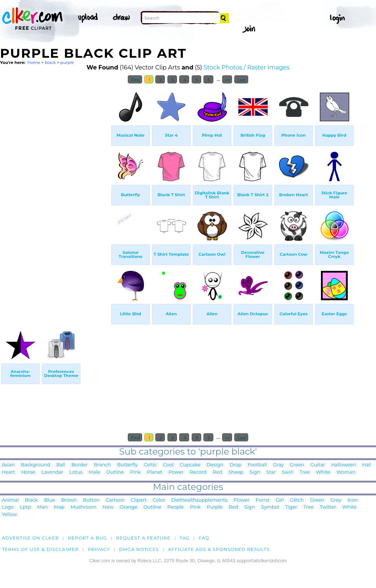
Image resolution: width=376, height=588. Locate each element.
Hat (367, 465)
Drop (235, 465)
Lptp (25, 507)
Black (31, 500)
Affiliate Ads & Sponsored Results (219, 549)
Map (59, 507)
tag (185, 538)
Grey (336, 500)
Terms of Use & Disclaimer (40, 549)
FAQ (204, 538)
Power (176, 472)
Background (35, 465)
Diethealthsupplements (200, 500)
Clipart (139, 500)
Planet (155, 472)
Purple (215, 507)
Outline (115, 472)
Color (159, 500)
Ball (61, 465)
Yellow (9, 515)
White (323, 472)
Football (257, 465)
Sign (255, 472)
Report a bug (88, 538)
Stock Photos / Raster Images (247, 67)
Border (79, 465)
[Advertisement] (55, 198)
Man (42, 507)
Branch (102, 465)
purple (67, 62)
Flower (241, 500)
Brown (69, 500)
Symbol (270, 507)
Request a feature (143, 538)
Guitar (317, 465)
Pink (135, 472)
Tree (305, 472)
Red (217, 472)
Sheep (236, 472)
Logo (8, 507)
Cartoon (115, 500)
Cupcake (190, 465)
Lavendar (52, 472)
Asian (8, 465)
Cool (169, 465)
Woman (346, 472)
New (108, 507)
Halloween (344, 465)
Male (95, 472)
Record (198, 472)
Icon (353, 500)
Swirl (288, 472)
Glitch (297, 500)
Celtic (151, 465)
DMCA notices (139, 549)
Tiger (291, 507)
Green (297, 465)
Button (91, 500)
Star (271, 472)
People (176, 507)
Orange (129, 507)
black (50, 62)
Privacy (99, 549)
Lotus (76, 472)
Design (215, 465)
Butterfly (127, 465)
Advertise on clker (30, 538)
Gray (279, 465)
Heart (8, 472)
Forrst (262, 500)
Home (34, 62)
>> (227, 79)
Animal (10, 500)
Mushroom (83, 507)
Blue (49, 500)
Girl (280, 500)
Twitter (328, 507)
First (135, 79)
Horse (28, 472)
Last (241, 79)
